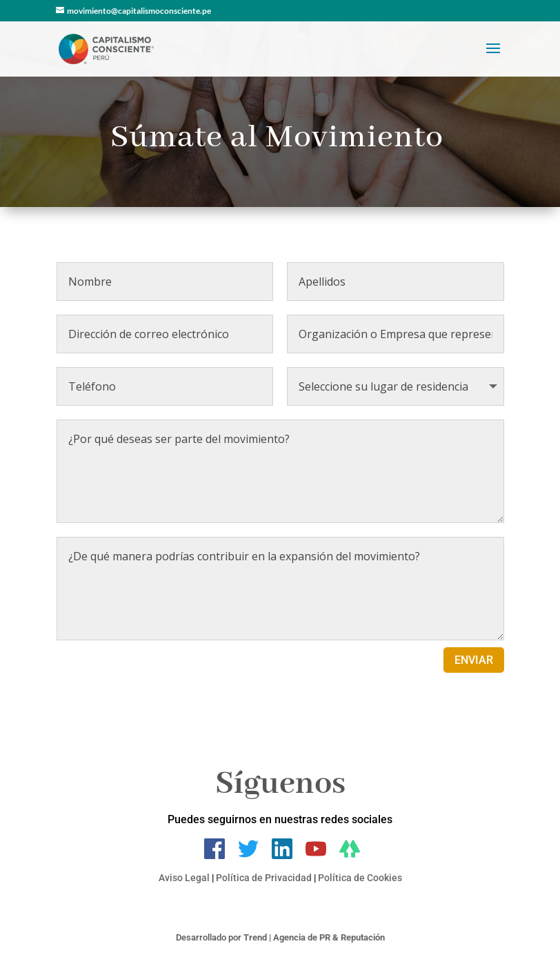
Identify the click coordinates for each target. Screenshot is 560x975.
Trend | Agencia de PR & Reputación (314, 937)
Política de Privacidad (264, 878)
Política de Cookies (360, 878)
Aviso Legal (184, 878)
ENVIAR (474, 660)
